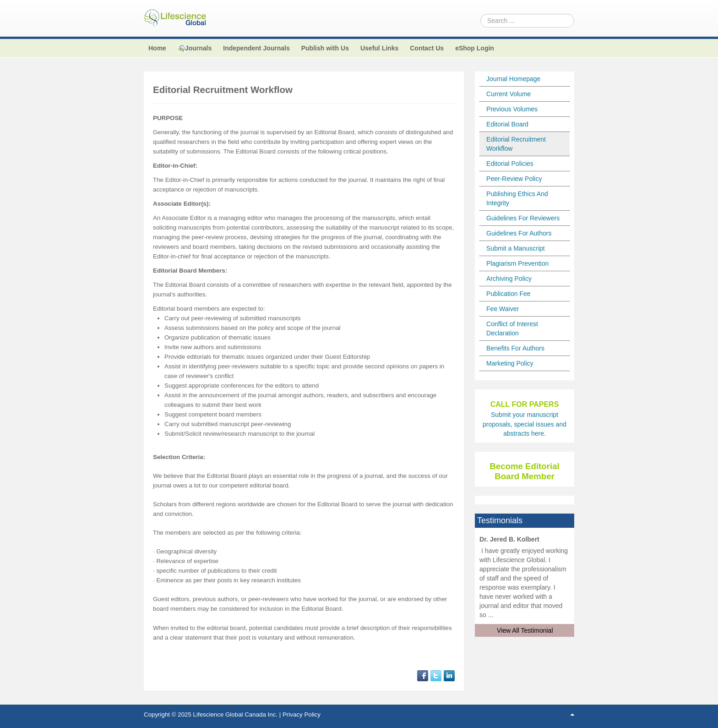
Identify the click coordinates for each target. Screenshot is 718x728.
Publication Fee (509, 294)
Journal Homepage (513, 79)
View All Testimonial (525, 630)
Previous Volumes (512, 109)
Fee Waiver (503, 309)
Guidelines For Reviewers (523, 218)
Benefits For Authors (515, 348)
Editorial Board (507, 124)
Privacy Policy (302, 714)
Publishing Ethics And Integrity (517, 198)
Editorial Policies (510, 164)
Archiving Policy (509, 279)
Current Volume (509, 94)
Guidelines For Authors (519, 233)
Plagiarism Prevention (517, 263)
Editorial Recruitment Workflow (516, 144)
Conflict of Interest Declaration (512, 328)
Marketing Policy (510, 363)
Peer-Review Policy (514, 179)
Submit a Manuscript (516, 248)
